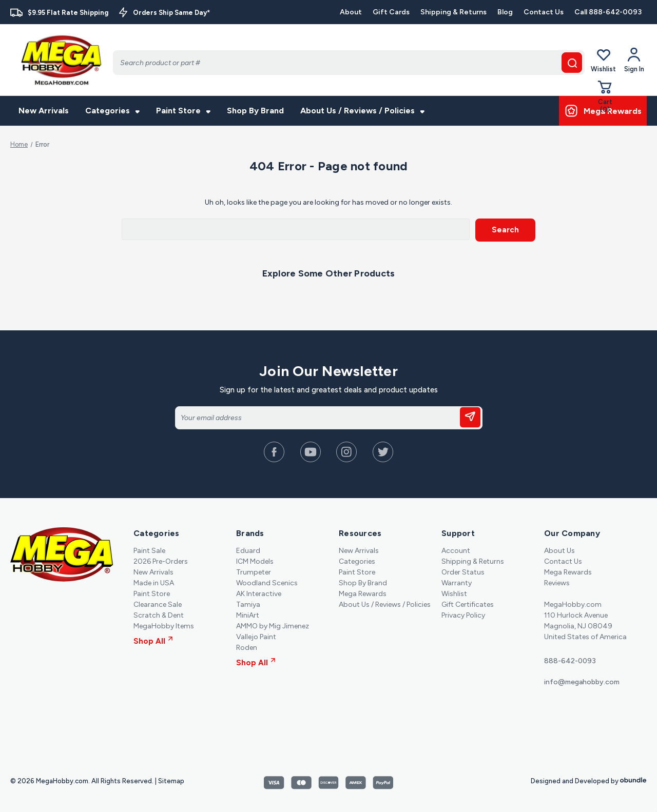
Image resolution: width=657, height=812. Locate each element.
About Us (559, 550)
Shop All (153, 641)
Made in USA (154, 582)
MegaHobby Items (164, 626)
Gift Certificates (468, 604)
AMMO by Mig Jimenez (273, 626)
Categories (112, 111)
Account (456, 550)
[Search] (349, 63)
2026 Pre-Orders (161, 561)
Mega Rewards (363, 593)
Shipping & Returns (453, 12)
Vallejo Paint (256, 636)
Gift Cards (391, 12)
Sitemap (171, 780)
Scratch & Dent (159, 615)
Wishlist (603, 60)
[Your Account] (634, 60)
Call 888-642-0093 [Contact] (608, 12)
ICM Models (255, 561)
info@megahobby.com (582, 681)
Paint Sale (149, 550)
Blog (505, 12)
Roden (247, 647)
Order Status (463, 572)
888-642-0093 (570, 660)
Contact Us (544, 12)
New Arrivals (44, 111)
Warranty (457, 582)
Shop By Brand (255, 111)
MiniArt (248, 615)
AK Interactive (259, 593)
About (351, 12)
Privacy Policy (463, 615)
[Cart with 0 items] (605, 96)
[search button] (572, 63)
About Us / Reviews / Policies (362, 111)
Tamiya (248, 604)
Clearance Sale (158, 604)
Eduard (248, 550)
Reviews (557, 582)
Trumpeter (254, 572)
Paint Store (183, 111)
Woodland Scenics (267, 582)
